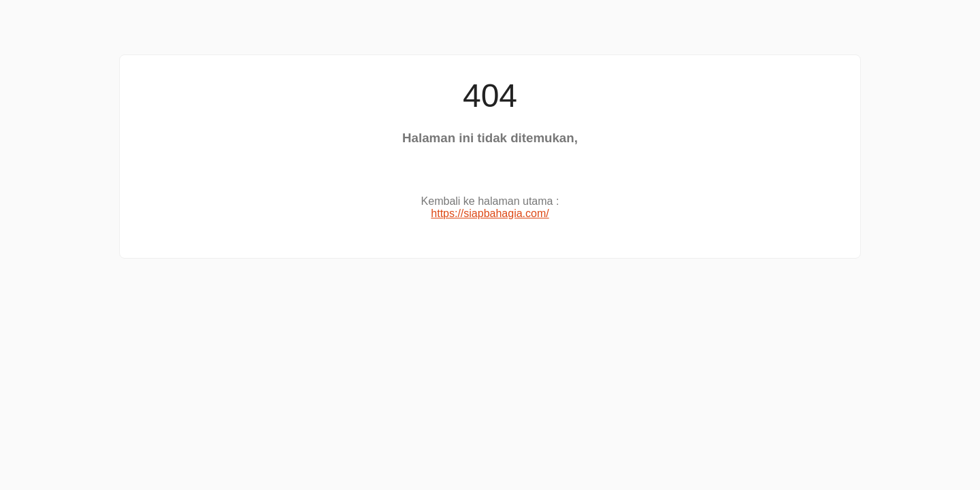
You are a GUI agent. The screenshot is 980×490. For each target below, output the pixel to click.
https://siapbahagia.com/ (490, 213)
